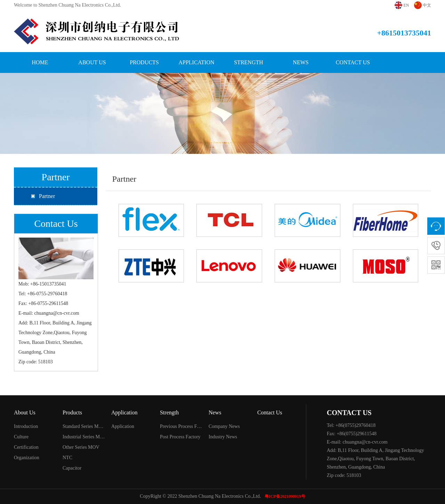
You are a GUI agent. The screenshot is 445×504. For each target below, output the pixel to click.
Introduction (26, 426)
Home (40, 62)
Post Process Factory (180, 437)
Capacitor (72, 468)
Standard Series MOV (84, 426)
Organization (27, 458)
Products (144, 62)
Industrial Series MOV (84, 437)
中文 (427, 5)
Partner (47, 196)
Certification (26, 447)
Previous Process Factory (181, 426)
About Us (92, 62)
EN (406, 5)
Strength (249, 62)
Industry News (223, 437)
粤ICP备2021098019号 (285, 496)
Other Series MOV (81, 447)
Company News (224, 426)
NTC (67, 458)
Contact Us (353, 62)
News (301, 62)
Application (196, 62)
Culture (21, 437)
